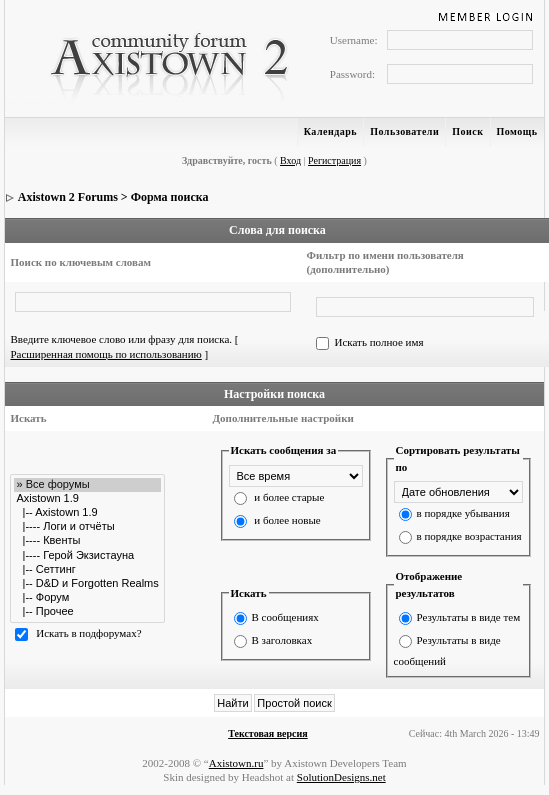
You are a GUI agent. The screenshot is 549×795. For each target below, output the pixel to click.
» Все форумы (87, 485)
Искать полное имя (378, 342)
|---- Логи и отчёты (87, 527)
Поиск (467, 131)
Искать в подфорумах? (88, 634)
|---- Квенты (87, 541)
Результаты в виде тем (469, 617)
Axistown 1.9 (87, 499)
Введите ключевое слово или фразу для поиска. (121, 339)
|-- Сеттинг (87, 570)
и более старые (289, 497)
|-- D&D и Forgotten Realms (87, 584)
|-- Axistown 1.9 (87, 513)
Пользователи (404, 131)
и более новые (287, 520)
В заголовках (282, 640)
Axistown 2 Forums (68, 197)
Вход (290, 160)
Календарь (330, 131)
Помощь (517, 131)
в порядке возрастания (469, 536)
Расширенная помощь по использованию (105, 354)
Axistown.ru (236, 763)
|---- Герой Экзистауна (87, 556)
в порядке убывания (463, 513)
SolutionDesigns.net (341, 777)
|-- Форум (87, 598)
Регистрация (334, 160)
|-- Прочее (87, 612)
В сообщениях (285, 617)
